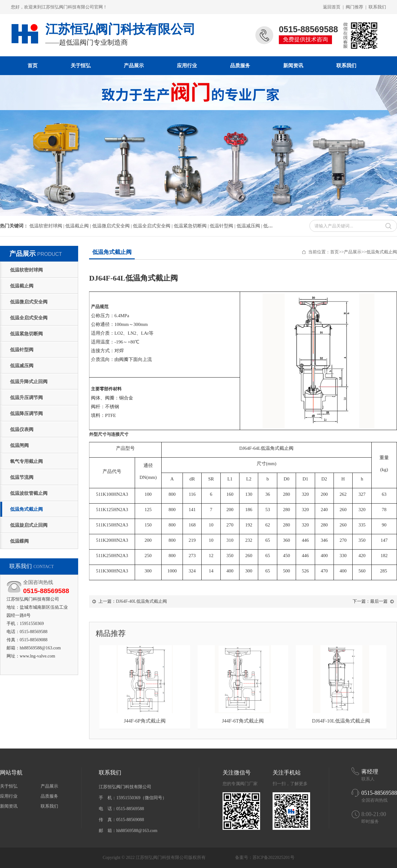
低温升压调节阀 (26, 398)
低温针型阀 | (223, 226)
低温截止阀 (22, 286)
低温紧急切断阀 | (192, 226)
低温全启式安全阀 (29, 318)
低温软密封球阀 (26, 270)
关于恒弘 (81, 66)
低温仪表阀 (22, 429)
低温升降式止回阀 (29, 382)
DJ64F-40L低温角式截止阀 (141, 601)
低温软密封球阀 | (48, 226)
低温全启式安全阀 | (153, 226)
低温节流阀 (22, 477)
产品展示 (134, 66)
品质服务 (240, 66)
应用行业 (187, 66)
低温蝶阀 (19, 541)
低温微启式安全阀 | (113, 226)
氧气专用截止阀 (26, 461)
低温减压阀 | (250, 226)
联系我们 (377, 7)
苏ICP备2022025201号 (274, 858)
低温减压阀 (22, 366)
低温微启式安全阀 (29, 302)
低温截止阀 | (79, 226)
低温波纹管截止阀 (29, 493)
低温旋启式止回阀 (29, 525)
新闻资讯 (293, 66)
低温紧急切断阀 (26, 334)
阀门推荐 (354, 7)
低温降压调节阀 (26, 414)
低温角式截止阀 (26, 509)
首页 (33, 66)
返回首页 (332, 7)
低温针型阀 (22, 350)
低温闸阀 (19, 445)
